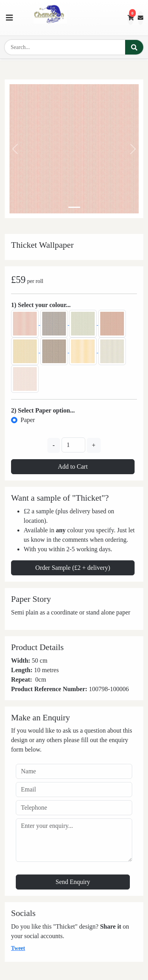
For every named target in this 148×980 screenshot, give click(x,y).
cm (42, 679)
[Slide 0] (74, 207)
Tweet (18, 948)
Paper (28, 420)
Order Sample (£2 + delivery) (73, 568)
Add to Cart (73, 466)
